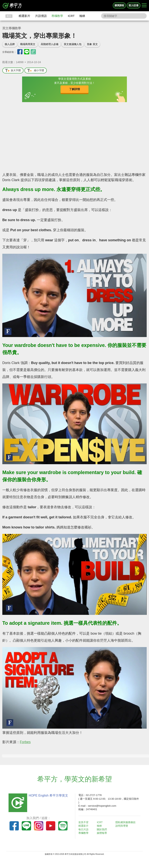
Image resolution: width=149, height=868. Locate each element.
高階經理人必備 (50, 44)
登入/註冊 (134, 5)
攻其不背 (84, 822)
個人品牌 (10, 44)
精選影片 (24, 16)
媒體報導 (103, 833)
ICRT (71, 16)
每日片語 (84, 829)
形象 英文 (92, 44)
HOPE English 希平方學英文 (47, 795)
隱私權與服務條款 (126, 822)
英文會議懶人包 (73, 44)
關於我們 (103, 829)
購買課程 (119, 5)
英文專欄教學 (12, 28)
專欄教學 (57, 16)
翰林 (82, 16)
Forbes (25, 742)
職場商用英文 (28, 44)
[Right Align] (144, 6)
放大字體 (13, 71)
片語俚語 (41, 16)
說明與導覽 (123, 826)
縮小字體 (36, 71)
